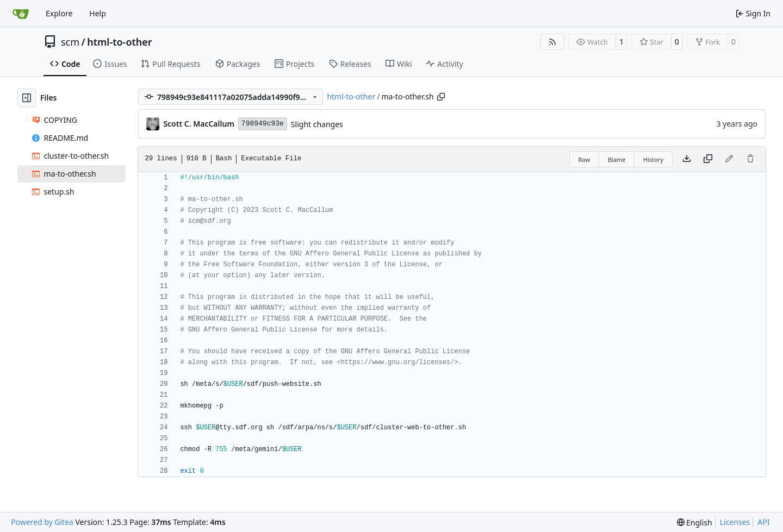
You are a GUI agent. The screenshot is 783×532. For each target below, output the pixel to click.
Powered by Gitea (42, 522)
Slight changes (317, 124)
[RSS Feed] (552, 42)
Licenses (735, 522)
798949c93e (263, 124)
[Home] (21, 14)
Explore (59, 13)
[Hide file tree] (27, 98)
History (653, 159)
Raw (585, 159)
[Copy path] (441, 97)
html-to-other (119, 42)
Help (98, 13)
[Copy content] (708, 159)
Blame (617, 159)
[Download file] (687, 159)
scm (70, 42)
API (763, 522)
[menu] (695, 522)
